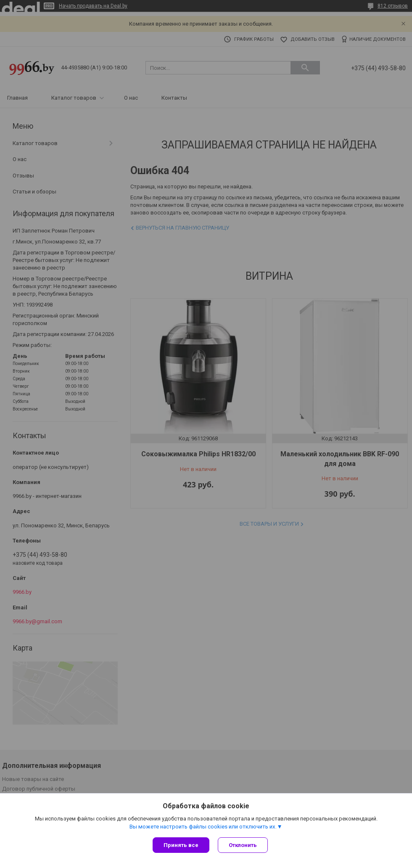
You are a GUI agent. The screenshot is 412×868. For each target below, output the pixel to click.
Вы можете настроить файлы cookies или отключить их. (203, 827)
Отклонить (243, 845)
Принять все (181, 845)
